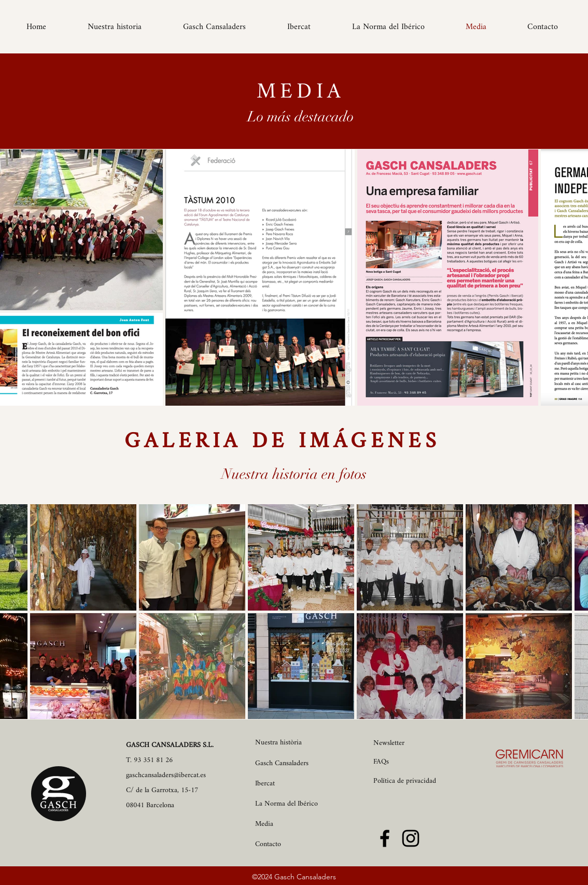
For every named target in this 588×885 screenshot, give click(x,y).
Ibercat (265, 784)
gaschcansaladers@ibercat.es (166, 775)
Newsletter (389, 743)
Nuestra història (278, 743)
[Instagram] (411, 838)
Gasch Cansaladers (282, 763)
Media (264, 824)
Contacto (268, 844)
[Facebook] (385, 838)
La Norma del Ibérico (286, 804)
